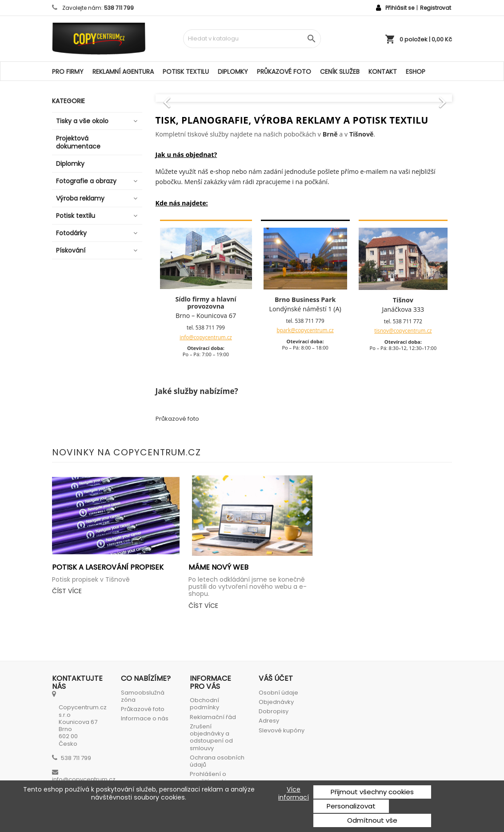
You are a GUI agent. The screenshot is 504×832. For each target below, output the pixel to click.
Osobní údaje (278, 693)
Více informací (294, 793)
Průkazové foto (284, 72)
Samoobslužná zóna (143, 696)
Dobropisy (274, 711)
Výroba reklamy (80, 198)
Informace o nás (145, 718)
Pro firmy (68, 72)
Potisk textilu (186, 72)
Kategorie (68, 101)
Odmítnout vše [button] (372, 820)
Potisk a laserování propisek (108, 567)
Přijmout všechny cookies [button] (372, 792)
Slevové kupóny (282, 730)
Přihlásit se (400, 8)
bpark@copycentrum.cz (305, 330)
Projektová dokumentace (78, 142)
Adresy (269, 721)
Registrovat (436, 8)
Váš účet (276, 678)
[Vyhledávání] (252, 39)
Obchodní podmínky (204, 704)
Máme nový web (218, 567)
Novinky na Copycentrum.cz (126, 452)
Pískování (71, 250)
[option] (304, 98)
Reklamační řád (213, 717)
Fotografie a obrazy (86, 181)
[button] (178, 98)
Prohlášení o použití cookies (212, 778)
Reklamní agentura (123, 72)
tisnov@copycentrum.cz (403, 330)
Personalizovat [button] (351, 806)
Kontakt (383, 72)
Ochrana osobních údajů (217, 761)
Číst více (67, 591)
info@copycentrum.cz (206, 337)
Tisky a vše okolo (82, 121)
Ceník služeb (340, 72)
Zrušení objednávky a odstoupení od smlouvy (211, 737)
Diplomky (233, 72)
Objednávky (276, 702)
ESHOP (416, 72)
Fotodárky (71, 233)
